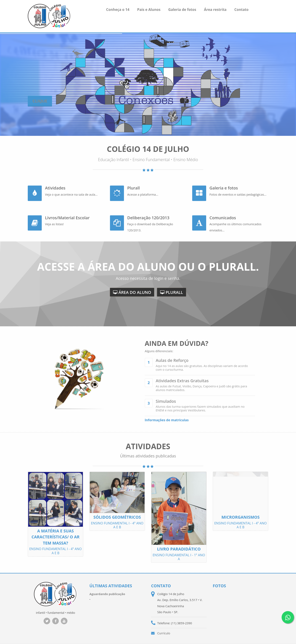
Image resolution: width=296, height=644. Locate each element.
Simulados (166, 401)
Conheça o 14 (118, 10)
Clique (40, 101)
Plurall (134, 188)
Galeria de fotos (182, 10)
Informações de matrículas (167, 420)
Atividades (55, 188)
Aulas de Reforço (172, 360)
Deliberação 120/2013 (148, 218)
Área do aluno (134, 292)
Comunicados (223, 218)
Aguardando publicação (107, 594)
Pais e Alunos (149, 10)
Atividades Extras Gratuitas (182, 381)
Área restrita (215, 10)
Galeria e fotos (224, 188)
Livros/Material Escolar (67, 218)
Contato (241, 10)
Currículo (164, 633)
